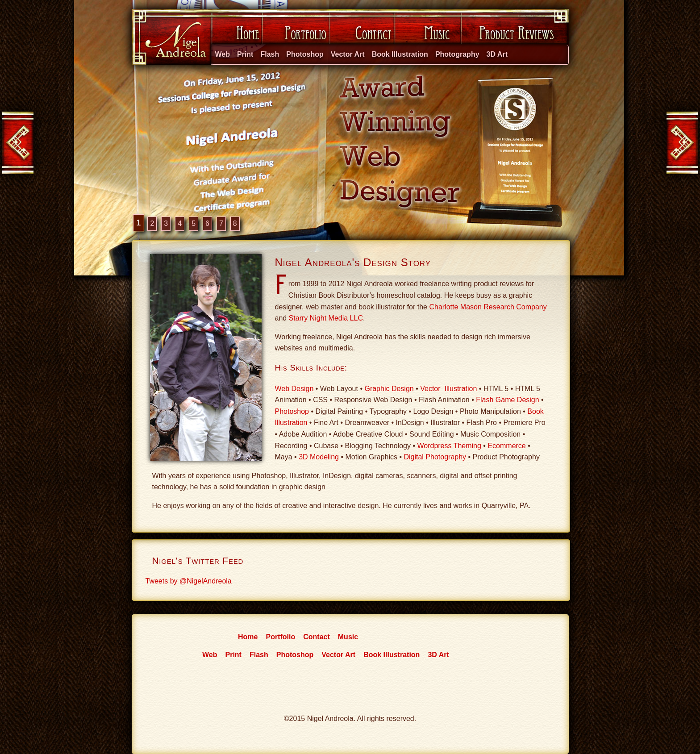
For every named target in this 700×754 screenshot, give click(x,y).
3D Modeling (319, 457)
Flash (270, 54)
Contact (362, 37)
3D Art (497, 54)
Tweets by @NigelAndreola (189, 581)
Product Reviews (515, 37)
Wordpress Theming (449, 446)
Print (245, 54)
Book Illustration (400, 54)
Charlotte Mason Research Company (488, 307)
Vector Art (348, 54)
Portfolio (295, 37)
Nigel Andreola (171, 37)
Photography (457, 54)
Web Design (294, 389)
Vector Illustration (448, 389)
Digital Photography (435, 457)
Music (428, 37)
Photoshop (305, 54)
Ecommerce (506, 446)
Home (236, 37)
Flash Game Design (507, 400)
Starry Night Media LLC (326, 318)
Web (223, 54)
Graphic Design (389, 389)
